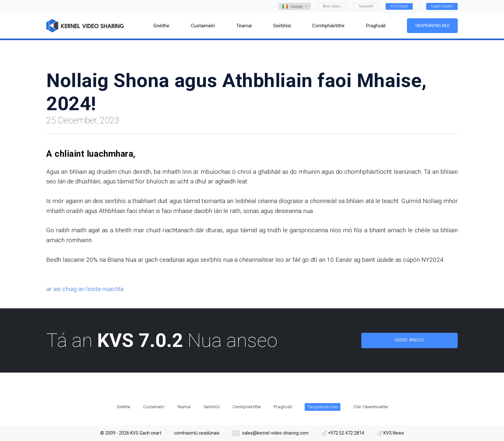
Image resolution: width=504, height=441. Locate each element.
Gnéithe (123, 407)
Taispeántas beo (432, 26)
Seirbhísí (212, 407)
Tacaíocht (366, 6)
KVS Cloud (399, 6)
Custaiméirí (154, 407)
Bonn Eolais (332, 6)
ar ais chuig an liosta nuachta (85, 289)
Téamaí (184, 407)
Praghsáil (283, 407)
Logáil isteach (442, 6)
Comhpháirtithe (247, 407)
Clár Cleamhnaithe (370, 407)
